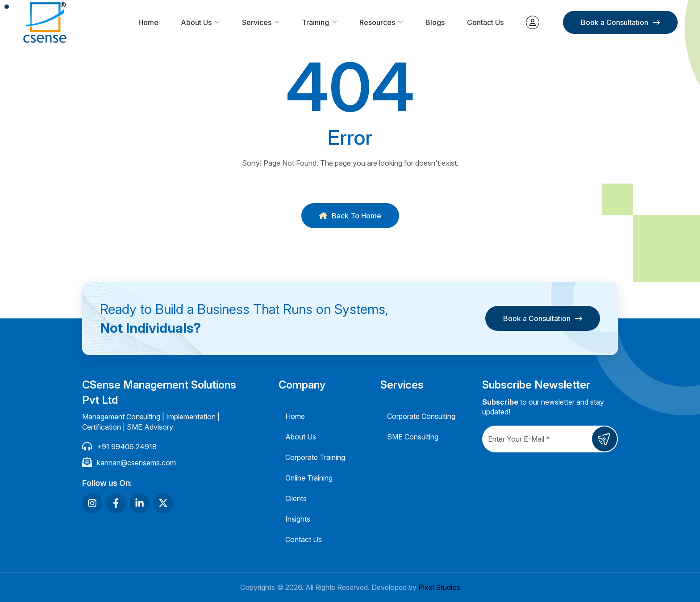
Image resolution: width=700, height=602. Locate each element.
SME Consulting (413, 437)
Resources (377, 22)
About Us (196, 22)
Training (315, 22)
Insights (298, 519)
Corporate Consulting (421, 416)
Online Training (309, 478)
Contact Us (485, 22)
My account (533, 22)
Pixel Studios (439, 587)
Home (148, 22)
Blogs (435, 22)
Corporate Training (315, 457)
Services (257, 22)
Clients (296, 498)
